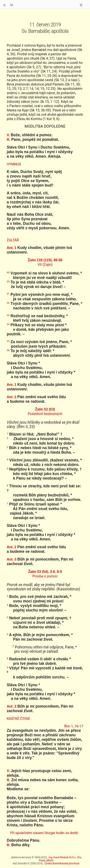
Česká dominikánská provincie (62, 863)
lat (12, 5)
